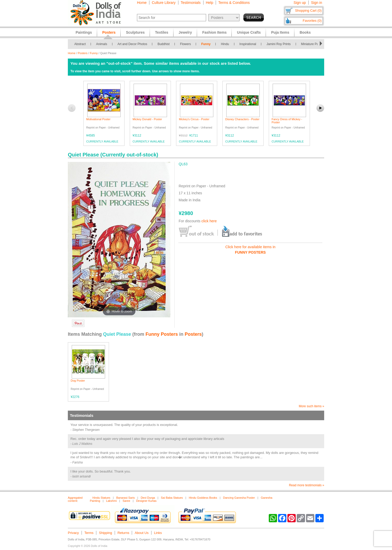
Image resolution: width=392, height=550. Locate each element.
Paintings (84, 32)
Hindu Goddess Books (203, 498)
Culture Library (164, 3)
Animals (102, 44)
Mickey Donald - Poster (147, 119)
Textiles (162, 32)
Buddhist (164, 44)
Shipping (106, 533)
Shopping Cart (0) (308, 10)
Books (305, 32)
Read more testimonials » (307, 485)
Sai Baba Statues (172, 498)
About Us (141, 533)
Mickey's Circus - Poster (194, 119)
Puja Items (280, 32)
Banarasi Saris (126, 498)
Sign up (300, 3)
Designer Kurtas (146, 501)
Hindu (225, 44)
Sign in (317, 3)
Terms (89, 533)
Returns (124, 533)
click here (209, 221)
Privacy (73, 533)
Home (142, 3)
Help (210, 3)
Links (158, 533)
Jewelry (185, 32)
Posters (83, 53)
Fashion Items (214, 32)
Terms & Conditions (234, 3)
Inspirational (248, 44)
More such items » (311, 406)
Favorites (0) (312, 21)
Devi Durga (148, 498)
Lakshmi (111, 501)
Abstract (80, 44)
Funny (206, 44)
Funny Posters (162, 334)
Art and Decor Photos (132, 44)
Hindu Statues (101, 498)
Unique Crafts (249, 32)
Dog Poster (78, 381)
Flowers (185, 44)
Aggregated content (75, 499)
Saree (126, 501)
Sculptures (135, 32)
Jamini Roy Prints (278, 44)
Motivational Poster (98, 119)
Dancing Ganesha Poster (239, 498)
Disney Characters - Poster (242, 119)
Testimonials (191, 3)
